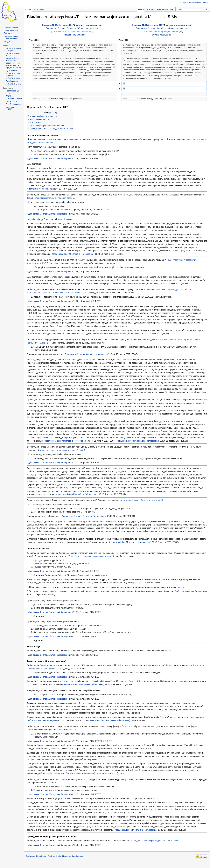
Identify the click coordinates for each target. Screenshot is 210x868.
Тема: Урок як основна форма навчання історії (102, 560)
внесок (96, 29)
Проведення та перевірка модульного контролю (155, 844)
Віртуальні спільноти (14, 68)
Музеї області (11, 71)
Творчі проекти (12, 81)
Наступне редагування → (162, 35)
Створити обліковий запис (191, 2)
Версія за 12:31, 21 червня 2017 (60, 25)
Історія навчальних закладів (13, 50)
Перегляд (149, 9)
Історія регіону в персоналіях (12, 59)
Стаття (30, 9)
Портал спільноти (11, 30)
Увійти (205, 2)
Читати (140, 9)
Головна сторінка (11, 27)
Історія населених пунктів (13, 54)
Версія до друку (12, 101)
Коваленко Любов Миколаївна (44, 189)
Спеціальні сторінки (14, 98)
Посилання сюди (12, 91)
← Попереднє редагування (74, 35)
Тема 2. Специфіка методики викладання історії (52, 198)
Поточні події (9, 33)
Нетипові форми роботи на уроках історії (145, 504)
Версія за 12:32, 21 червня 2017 (148, 25)
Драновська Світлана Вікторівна (63, 29)
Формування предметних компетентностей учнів (63, 454)
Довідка (7, 42)
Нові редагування (11, 36)
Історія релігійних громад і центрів (13, 64)
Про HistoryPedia (57, 861)
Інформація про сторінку (12, 108)
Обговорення (40, 9)
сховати (55, 113)
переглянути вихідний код (90, 25)
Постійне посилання (14, 104)
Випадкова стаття (11, 39)
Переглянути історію (164, 9)
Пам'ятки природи (15, 78)
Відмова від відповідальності (76, 861)
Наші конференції (14, 84)
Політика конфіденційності (39, 861)
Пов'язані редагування (11, 95)
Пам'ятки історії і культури (14, 74)
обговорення (85, 29)
